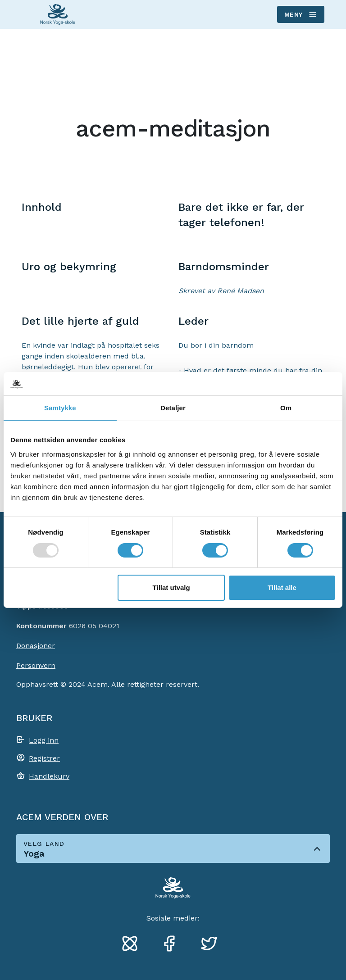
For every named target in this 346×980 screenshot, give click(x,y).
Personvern (36, 665)
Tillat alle (282, 588)
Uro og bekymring (69, 267)
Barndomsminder (224, 267)
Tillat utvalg (171, 588)
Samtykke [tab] (60, 408)
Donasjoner (36, 646)
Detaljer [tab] (173, 408)
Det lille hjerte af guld (80, 321)
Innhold (42, 207)
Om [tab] (286, 408)
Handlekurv (49, 776)
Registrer (44, 758)
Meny (300, 14)
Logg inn (44, 740)
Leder (193, 321)
